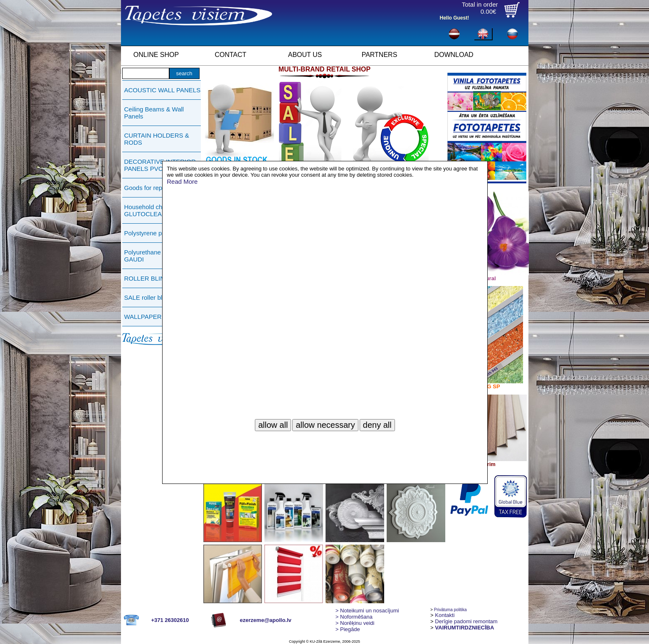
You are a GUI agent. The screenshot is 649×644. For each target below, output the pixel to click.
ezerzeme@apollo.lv (266, 620)
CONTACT (230, 55)
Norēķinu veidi (355, 623)
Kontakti (445, 615)
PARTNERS (380, 55)
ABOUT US (305, 55)
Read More (182, 181)
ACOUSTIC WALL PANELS (163, 90)
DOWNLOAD (454, 55)
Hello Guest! (455, 18)
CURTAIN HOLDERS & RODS (157, 139)
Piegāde (348, 629)
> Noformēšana (354, 617)
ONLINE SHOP (156, 55)
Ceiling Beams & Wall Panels (154, 113)
